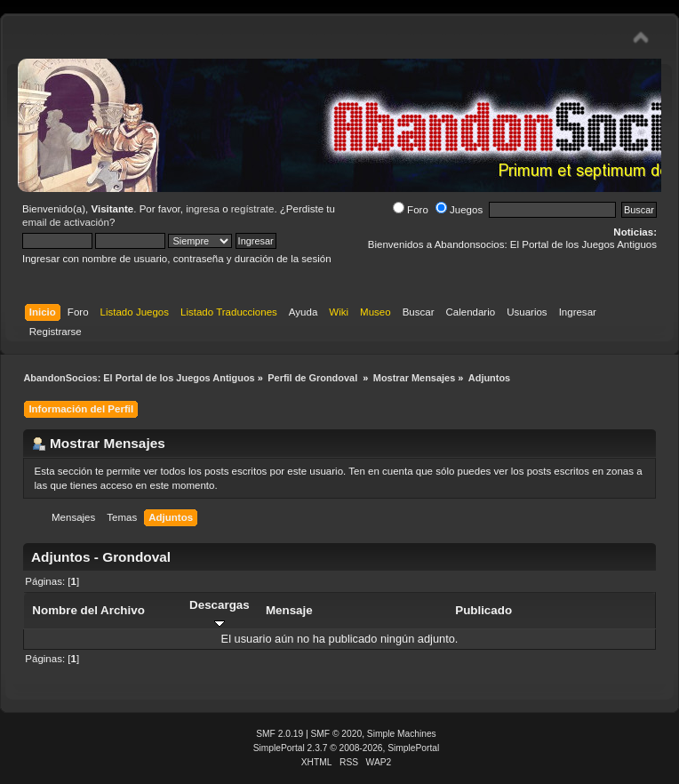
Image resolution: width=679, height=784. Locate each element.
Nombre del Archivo (88, 610)
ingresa (203, 209)
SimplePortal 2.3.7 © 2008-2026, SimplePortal (347, 748)
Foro (411, 210)
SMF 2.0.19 (280, 734)
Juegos (459, 210)
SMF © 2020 (337, 734)
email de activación (66, 222)
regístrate (253, 209)
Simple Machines (402, 734)
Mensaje (289, 610)
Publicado (483, 610)
